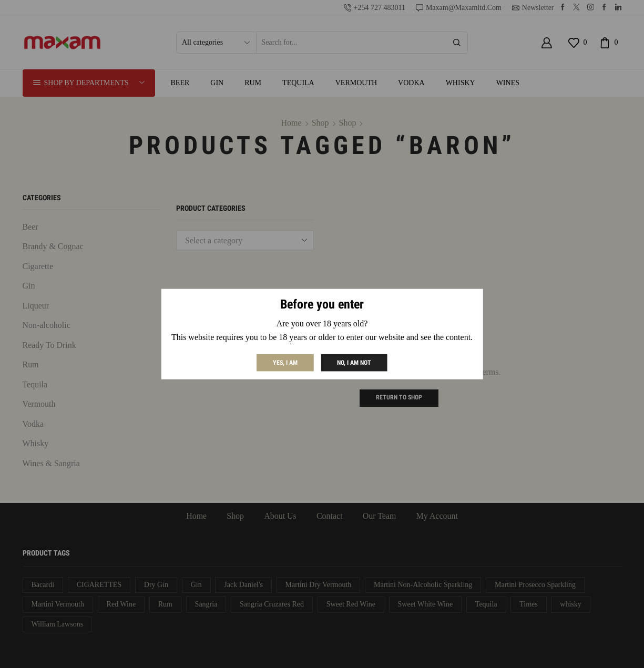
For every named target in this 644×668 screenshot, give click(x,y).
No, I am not (354, 362)
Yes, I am (285, 362)
